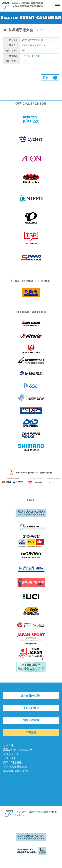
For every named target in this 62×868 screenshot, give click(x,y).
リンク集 (8, 745)
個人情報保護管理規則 (16, 771)
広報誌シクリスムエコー (18, 750)
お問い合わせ (11, 758)
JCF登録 (31, 732)
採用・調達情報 (12, 762)
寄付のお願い (31, 708)
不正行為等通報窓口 (15, 767)
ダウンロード (11, 754)
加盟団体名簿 (31, 720)
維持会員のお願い (31, 696)
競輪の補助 (37, 812)
